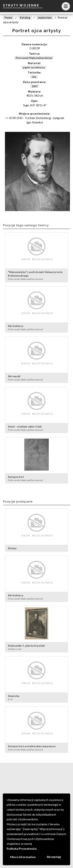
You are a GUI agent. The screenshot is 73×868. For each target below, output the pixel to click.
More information (23, 857)
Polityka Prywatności (22, 848)
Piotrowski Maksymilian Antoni (34, 58)
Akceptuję (54, 857)
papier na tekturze (34, 67)
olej (34, 77)
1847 (35, 86)
